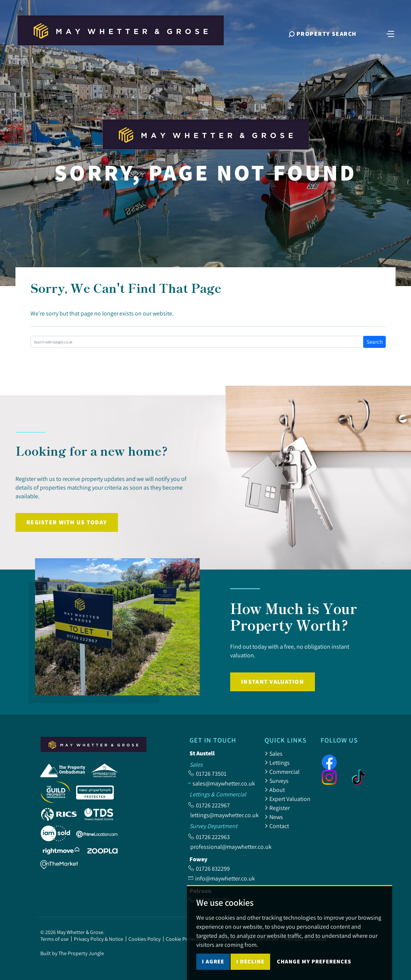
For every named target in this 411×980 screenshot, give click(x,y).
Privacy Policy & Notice (99, 939)
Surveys (277, 781)
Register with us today (67, 522)
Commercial (282, 772)
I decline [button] (250, 961)
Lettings (277, 763)
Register (277, 808)
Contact (277, 826)
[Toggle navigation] (390, 33)
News (274, 817)
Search (375, 342)
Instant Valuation (273, 682)
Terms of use (54, 939)
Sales (273, 753)
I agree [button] (213, 961)
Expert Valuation (287, 799)
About (275, 790)
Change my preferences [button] (314, 961)
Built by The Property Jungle (72, 953)
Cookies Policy (144, 939)
